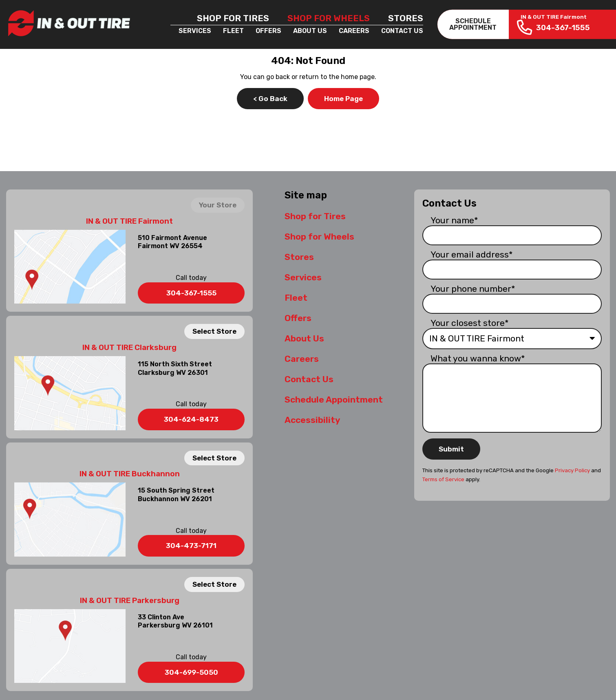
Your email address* (472, 254)
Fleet (233, 31)
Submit (451, 449)
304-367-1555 (191, 293)
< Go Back (270, 99)
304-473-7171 (191, 546)
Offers (268, 31)
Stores (406, 18)
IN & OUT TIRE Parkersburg (130, 601)
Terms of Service (443, 479)
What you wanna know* (478, 358)
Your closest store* (470, 323)
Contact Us (402, 31)
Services (195, 31)
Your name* (454, 220)
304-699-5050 (191, 672)
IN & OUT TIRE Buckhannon (130, 474)
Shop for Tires (233, 18)
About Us (310, 31)
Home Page (343, 99)
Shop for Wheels (329, 18)
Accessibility (312, 420)
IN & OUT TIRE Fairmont (129, 221)
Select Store (214, 331)
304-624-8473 (191, 419)
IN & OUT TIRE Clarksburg (129, 348)
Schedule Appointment (334, 400)
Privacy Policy (572, 470)
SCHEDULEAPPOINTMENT (473, 24)
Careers (354, 31)
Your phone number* (473, 289)
